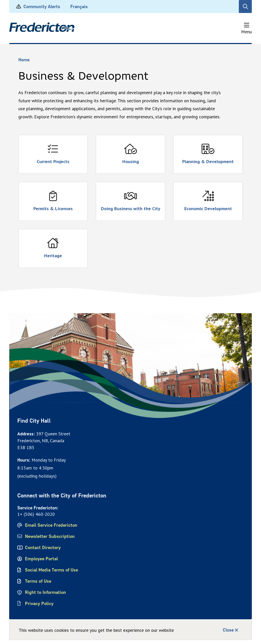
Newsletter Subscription (50, 536)
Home (24, 60)
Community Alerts (42, 7)
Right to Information (45, 592)
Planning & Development (208, 161)
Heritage (53, 256)
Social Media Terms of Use (51, 570)
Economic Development (208, 209)
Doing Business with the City (131, 209)
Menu (246, 32)
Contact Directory (43, 548)
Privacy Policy (39, 604)
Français (79, 7)
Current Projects (53, 161)
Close (228, 630)
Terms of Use (38, 581)
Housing (131, 161)
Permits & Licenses (53, 209)
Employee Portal (41, 559)
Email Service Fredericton (51, 525)
